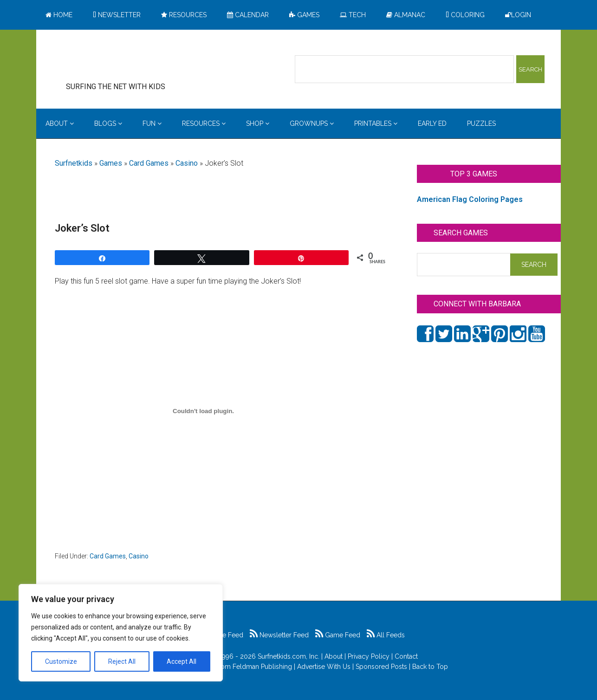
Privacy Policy (369, 656)
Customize (61, 661)
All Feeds (386, 635)
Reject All (122, 661)
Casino (187, 163)
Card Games (149, 163)
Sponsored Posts (381, 667)
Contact (406, 656)
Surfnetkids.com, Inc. (289, 656)
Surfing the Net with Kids (130, 60)
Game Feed (338, 635)
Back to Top (430, 667)
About (334, 656)
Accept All (182, 661)
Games (111, 163)
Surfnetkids (74, 163)
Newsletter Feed (279, 635)
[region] (121, 633)
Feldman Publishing (262, 667)
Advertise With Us (324, 667)
